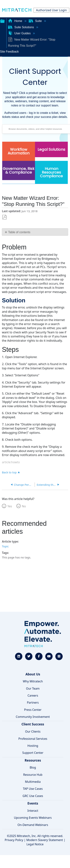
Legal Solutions (51, 149)
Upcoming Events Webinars (33, 818)
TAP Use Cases (33, 789)
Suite (36, 21)
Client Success (33, 724)
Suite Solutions (21, 27)
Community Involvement (33, 717)
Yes (10, 506)
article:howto (11, 462)
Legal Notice (35, 844)
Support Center (33, 753)
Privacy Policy (14, 840)
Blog (33, 767)
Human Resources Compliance (51, 172)
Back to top (9, 472)
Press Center (33, 710)
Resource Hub (33, 775)
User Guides (20, 33)
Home (16, 21)
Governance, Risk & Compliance (19, 170)
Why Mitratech (33, 681)
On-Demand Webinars (33, 825)
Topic (5, 546)
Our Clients (33, 731)
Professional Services (33, 739)
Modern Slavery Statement (45, 840)
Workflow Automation (19, 151)
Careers (33, 696)
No (24, 506)
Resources (33, 760)
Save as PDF (4, 217)
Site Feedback (9, 52)
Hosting (33, 746)
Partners (33, 703)
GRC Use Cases (33, 796)
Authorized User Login (51, 10)
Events (33, 803)
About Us (33, 674)
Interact (33, 811)
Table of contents (19, 232)
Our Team (33, 688)
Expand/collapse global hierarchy (2, 21)
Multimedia (33, 782)
